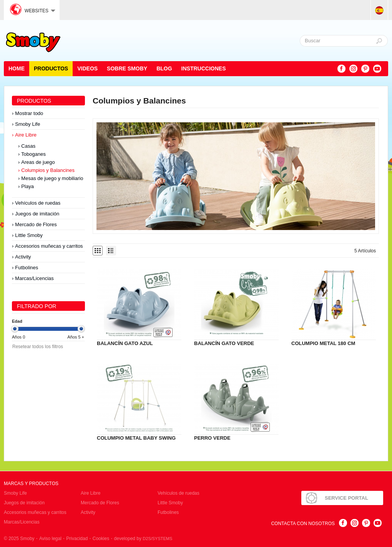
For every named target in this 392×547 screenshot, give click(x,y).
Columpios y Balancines (48, 170)
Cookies (101, 539)
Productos (51, 68)
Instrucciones (204, 68)
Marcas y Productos (31, 484)
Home (17, 68)
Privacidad (77, 539)
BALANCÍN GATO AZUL (125, 343)
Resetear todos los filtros (38, 347)
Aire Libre (26, 135)
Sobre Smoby (127, 68)
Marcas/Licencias (34, 278)
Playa (27, 186)
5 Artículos (365, 251)
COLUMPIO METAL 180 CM (323, 343)
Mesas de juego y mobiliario (52, 178)
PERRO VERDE (212, 438)
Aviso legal (50, 539)
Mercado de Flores (36, 224)
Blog (164, 68)
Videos (87, 68)
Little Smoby (29, 235)
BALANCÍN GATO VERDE (224, 343)
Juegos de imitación (37, 214)
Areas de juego (38, 162)
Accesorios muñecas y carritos (49, 246)
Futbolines (27, 268)
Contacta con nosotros (303, 524)
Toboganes (33, 154)
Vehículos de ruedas (38, 203)
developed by (143, 539)
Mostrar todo (29, 113)
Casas (28, 146)
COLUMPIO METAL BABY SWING (136, 438)
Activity (23, 257)
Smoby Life (27, 124)
